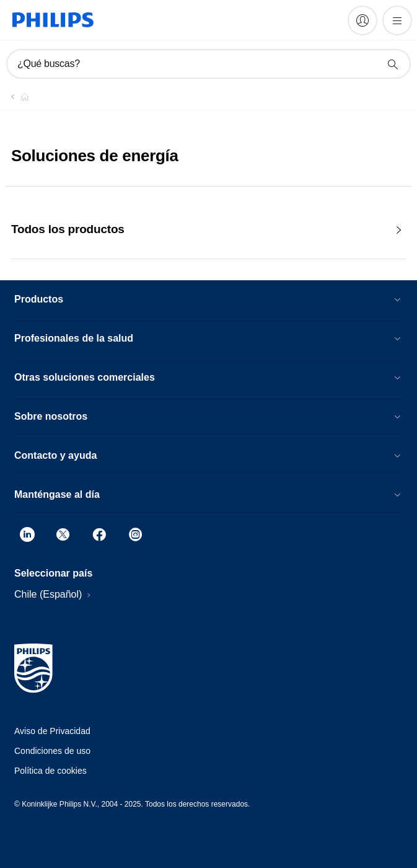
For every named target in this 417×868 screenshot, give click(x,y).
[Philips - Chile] (17, 97)
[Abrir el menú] (397, 20)
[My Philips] (362, 20)
